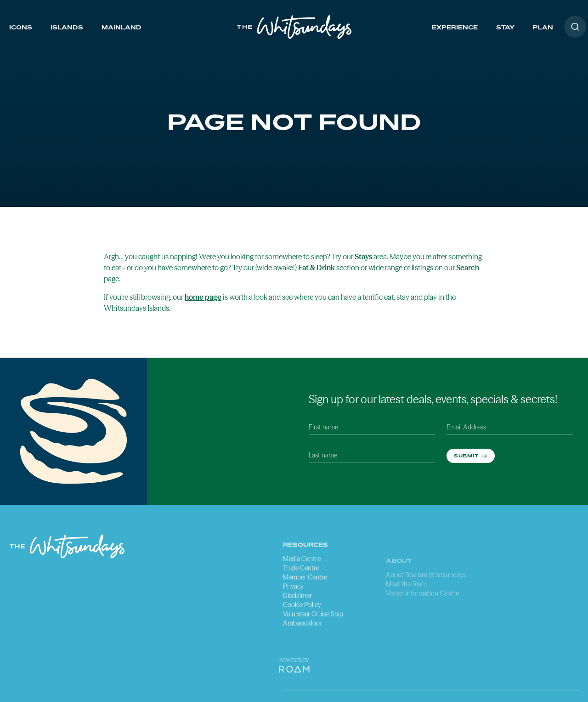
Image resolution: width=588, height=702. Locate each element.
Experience (455, 27)
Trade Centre (301, 593)
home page (203, 297)
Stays (363, 257)
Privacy (293, 611)
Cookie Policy (302, 629)
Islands (67, 27)
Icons (21, 27)
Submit (467, 456)
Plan (543, 27)
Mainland (122, 27)
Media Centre (302, 583)
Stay (505, 27)
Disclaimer (297, 620)
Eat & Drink (317, 268)
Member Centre (305, 602)
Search (468, 268)
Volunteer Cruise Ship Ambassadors (313, 643)
